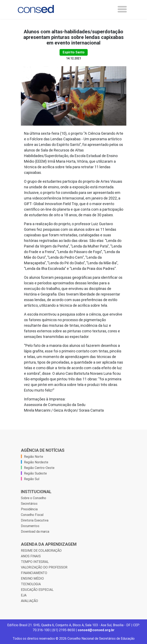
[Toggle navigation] (122, 9)
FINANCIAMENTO (34, 573)
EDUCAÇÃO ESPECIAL (37, 590)
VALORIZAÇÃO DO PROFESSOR (44, 567)
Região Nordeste (36, 462)
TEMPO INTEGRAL (35, 562)
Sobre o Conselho (33, 498)
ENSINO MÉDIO (32, 578)
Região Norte (33, 457)
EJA (24, 595)
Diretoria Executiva (35, 520)
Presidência (29, 509)
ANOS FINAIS (31, 556)
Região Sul (32, 479)
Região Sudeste (35, 473)
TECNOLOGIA (31, 584)
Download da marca (35, 531)
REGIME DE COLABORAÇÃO (41, 550)
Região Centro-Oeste (39, 468)
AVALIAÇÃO (29, 601)
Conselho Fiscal (32, 515)
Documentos (30, 526)
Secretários (29, 503)
